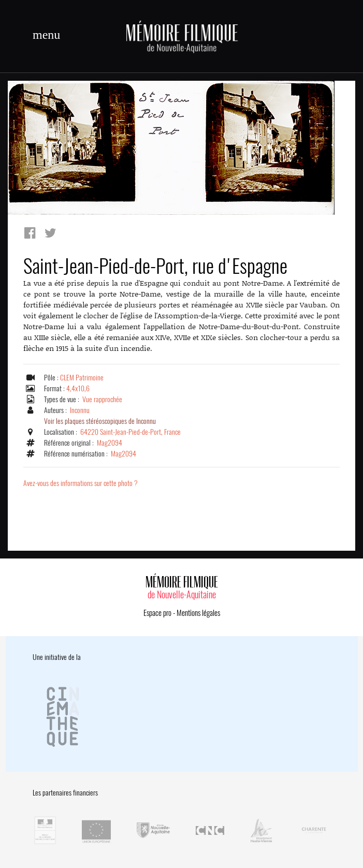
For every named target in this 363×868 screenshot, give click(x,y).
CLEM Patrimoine (82, 378)
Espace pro (157, 613)
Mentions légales (198, 613)
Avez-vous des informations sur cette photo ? (81, 483)
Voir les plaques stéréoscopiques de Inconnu (100, 421)
